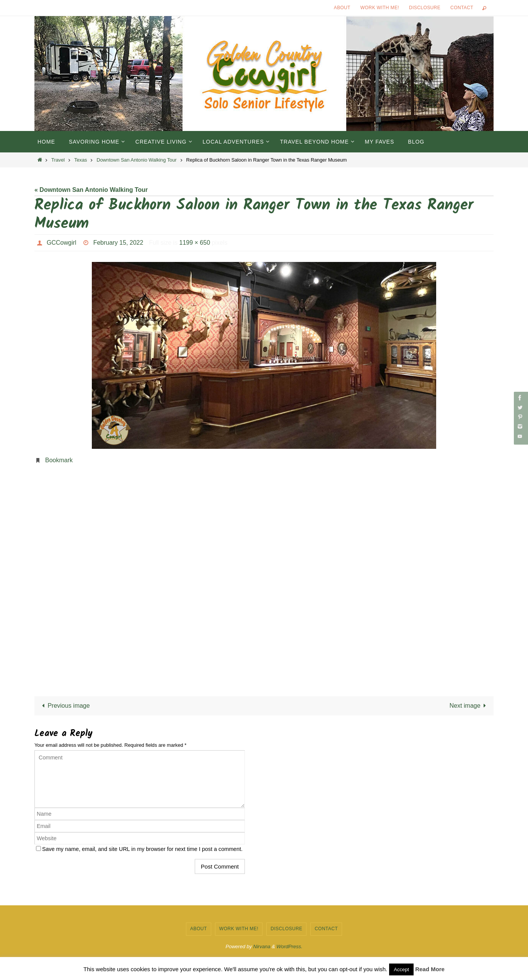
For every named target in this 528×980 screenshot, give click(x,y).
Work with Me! (380, 8)
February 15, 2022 (118, 243)
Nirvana (262, 946)
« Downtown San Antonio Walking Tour (91, 190)
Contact (462, 8)
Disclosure (425, 8)
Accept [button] (401, 969)
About (342, 8)
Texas (81, 160)
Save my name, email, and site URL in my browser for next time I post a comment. (142, 849)
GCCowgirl (61, 243)
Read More (430, 969)
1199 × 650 (195, 243)
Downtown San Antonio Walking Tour (136, 160)
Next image (469, 706)
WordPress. (290, 946)
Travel (58, 160)
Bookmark (59, 460)
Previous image (64, 706)
